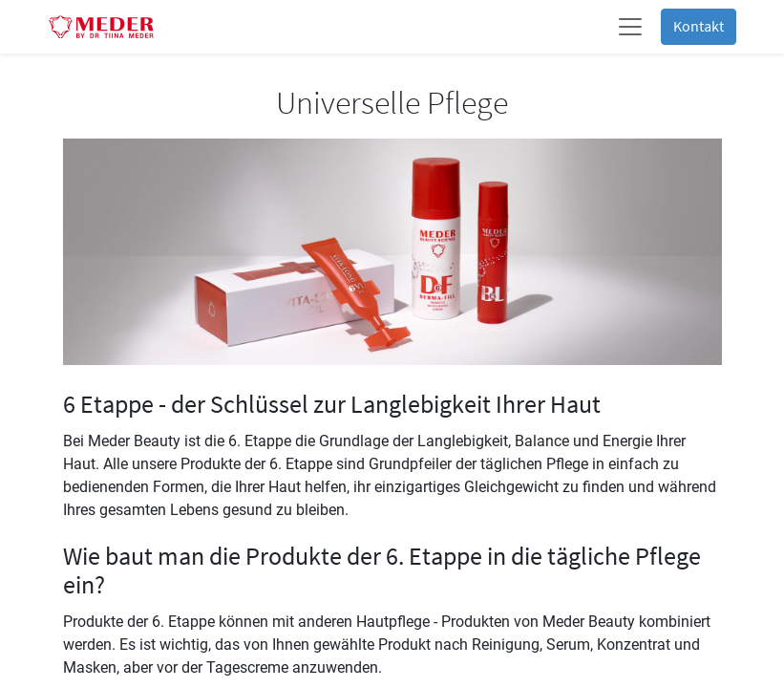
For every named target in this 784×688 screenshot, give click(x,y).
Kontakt (699, 27)
